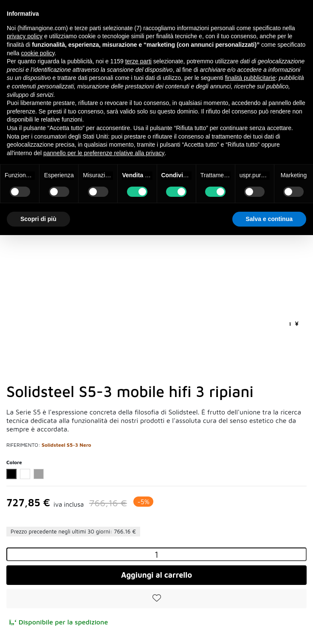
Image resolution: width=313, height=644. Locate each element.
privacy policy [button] (25, 36)
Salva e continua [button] (269, 219)
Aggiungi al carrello (156, 575)
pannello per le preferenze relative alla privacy (104, 153)
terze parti (138, 61)
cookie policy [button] (38, 53)
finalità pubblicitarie (250, 78)
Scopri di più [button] (38, 219)
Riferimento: (23, 445)
